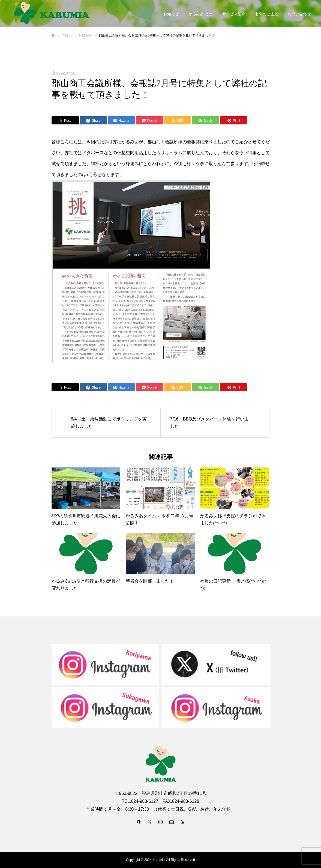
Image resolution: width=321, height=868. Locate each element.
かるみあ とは (200, 14)
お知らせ (171, 14)
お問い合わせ (299, 14)
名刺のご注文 (266, 14)
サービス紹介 (234, 14)
